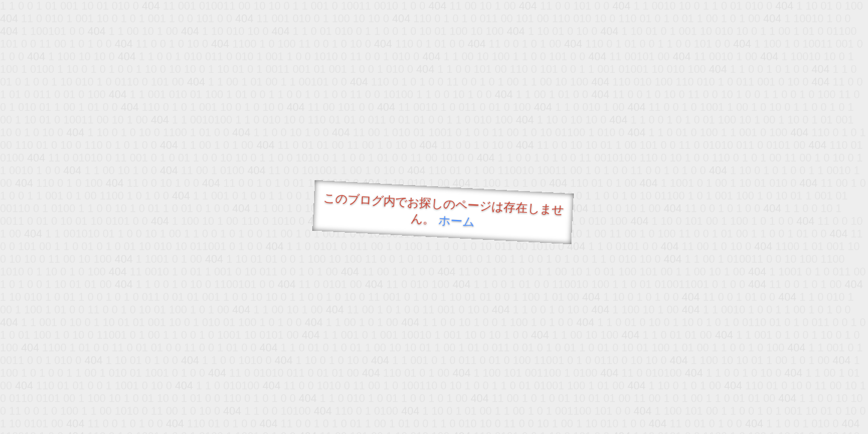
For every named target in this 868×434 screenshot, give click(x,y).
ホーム (457, 221)
